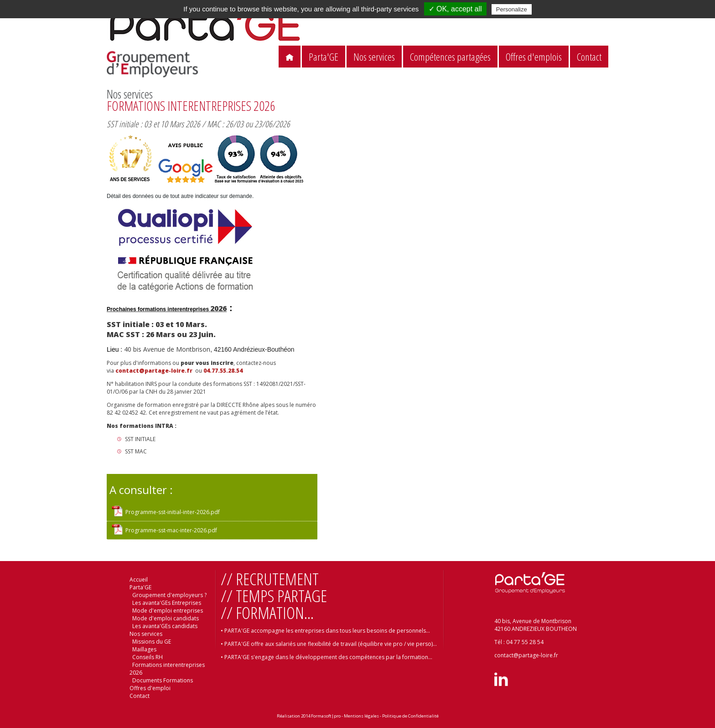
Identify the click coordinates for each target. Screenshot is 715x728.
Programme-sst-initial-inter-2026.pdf (173, 512)
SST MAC (136, 451)
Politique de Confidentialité (410, 716)
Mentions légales (361, 716)
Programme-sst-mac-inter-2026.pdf (171, 530)
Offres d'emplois (534, 57)
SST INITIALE (141, 439)
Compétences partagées (450, 57)
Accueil (139, 580)
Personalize (512, 9)
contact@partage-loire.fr (155, 371)
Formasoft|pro (326, 716)
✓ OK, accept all (455, 9)
